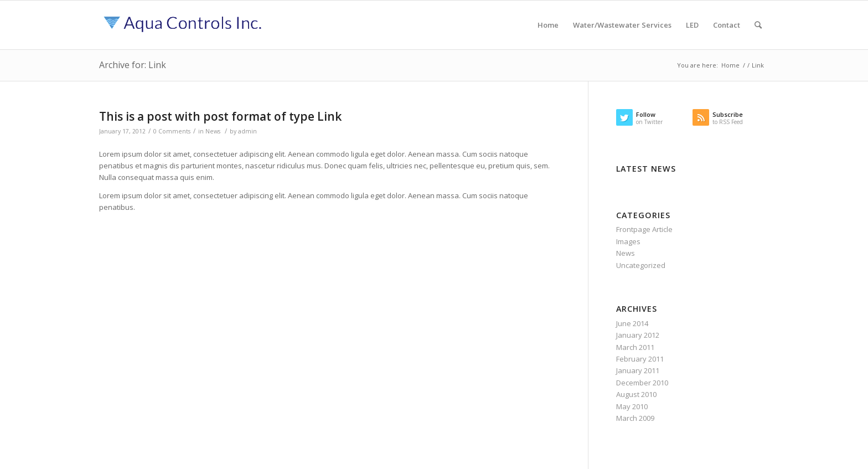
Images (628, 241)
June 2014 (632, 323)
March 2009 (635, 418)
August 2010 (636, 394)
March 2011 (635, 347)
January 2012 (638, 335)
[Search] (758, 25)
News (213, 131)
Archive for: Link (133, 65)
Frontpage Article (644, 229)
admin (247, 131)
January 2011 (638, 370)
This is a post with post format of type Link (220, 116)
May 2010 (632, 406)
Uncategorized (641, 265)
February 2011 (640, 359)
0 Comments (172, 131)
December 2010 (642, 383)
